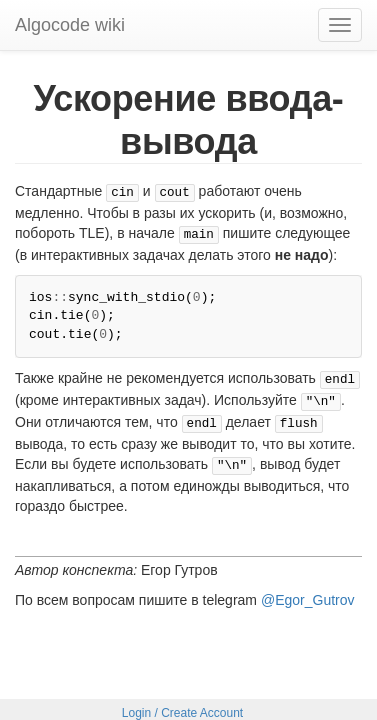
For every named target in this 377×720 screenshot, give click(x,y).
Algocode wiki (70, 25)
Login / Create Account (182, 705)
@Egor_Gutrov (308, 588)
